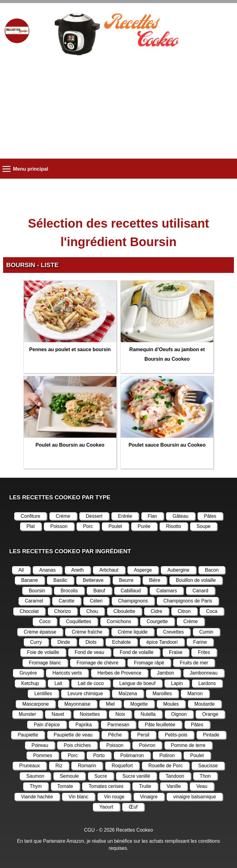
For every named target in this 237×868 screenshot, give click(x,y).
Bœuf (99, 591)
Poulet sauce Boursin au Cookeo (167, 445)
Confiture (30, 516)
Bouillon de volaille (196, 580)
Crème (63, 516)
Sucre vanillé (136, 776)
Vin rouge (114, 797)
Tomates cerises (106, 786)
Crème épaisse (40, 632)
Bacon (212, 570)
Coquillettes (79, 621)
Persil (143, 735)
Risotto (174, 526)
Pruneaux (29, 766)
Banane (30, 580)
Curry (36, 642)
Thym (36, 786)
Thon (205, 776)
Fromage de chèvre (97, 663)
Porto (99, 755)
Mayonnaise (77, 704)
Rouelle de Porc (166, 766)
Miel (110, 704)
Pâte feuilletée (160, 725)
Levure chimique (85, 694)
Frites (204, 652)
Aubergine (178, 570)
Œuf (133, 807)
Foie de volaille (43, 652)
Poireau (40, 745)
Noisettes (90, 714)
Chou (92, 611)
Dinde (64, 642)
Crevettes (174, 632)
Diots (91, 642)
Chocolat (29, 611)
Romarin (87, 766)
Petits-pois (176, 735)
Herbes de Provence (119, 673)
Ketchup (30, 683)
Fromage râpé (149, 663)
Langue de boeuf (137, 683)
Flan (152, 516)
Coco (45, 621)
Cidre (156, 611)
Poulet (115, 526)
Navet (58, 714)
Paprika (83, 725)
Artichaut (109, 570)
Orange (210, 714)
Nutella (148, 714)
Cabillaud (131, 591)
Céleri (96, 601)
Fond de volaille (137, 652)
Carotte (67, 601)
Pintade (211, 735)
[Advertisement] (118, 109)
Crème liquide (133, 632)
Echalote (121, 642)
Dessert (94, 516)
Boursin (37, 591)
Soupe (204, 526)
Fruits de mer (194, 663)
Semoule (69, 776)
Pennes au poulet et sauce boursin (70, 349)
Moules (171, 704)
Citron (184, 611)
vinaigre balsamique (195, 797)
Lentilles (43, 694)
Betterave (93, 580)
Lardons (207, 683)
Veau (202, 786)
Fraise (176, 652)
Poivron (147, 745)
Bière (155, 580)
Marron (195, 694)
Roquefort (122, 766)
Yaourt (106, 807)
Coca (212, 611)
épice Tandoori (162, 642)
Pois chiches (77, 745)
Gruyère (28, 673)
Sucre (101, 776)
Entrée (125, 516)
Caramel (34, 601)
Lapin (177, 683)
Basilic (60, 580)
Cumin (206, 632)
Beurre (126, 580)
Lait (58, 683)
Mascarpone (35, 704)
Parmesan (118, 725)
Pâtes (210, 516)
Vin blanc (78, 797)
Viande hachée (37, 797)
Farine (200, 642)
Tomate (65, 786)
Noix (120, 714)
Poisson (59, 526)
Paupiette (28, 735)
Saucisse (208, 766)
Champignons (133, 601)
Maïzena (128, 694)
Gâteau (180, 516)
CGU (89, 830)
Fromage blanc (45, 663)
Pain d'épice (47, 725)
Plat (31, 526)
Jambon (166, 673)
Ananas (47, 570)
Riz (59, 766)
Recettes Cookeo (135, 830)
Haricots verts (67, 673)
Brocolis (69, 591)
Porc (88, 526)
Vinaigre (149, 797)
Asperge (143, 570)
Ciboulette (124, 611)
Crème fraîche (87, 632)
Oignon (179, 714)
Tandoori (175, 776)
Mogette (139, 704)
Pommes (43, 755)
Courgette (157, 621)
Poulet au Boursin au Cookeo (70, 445)
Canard (200, 591)
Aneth (78, 570)
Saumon (35, 776)
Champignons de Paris (188, 601)
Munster (27, 714)
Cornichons (119, 621)
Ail (21, 570)
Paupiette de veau (73, 735)
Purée (144, 526)
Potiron (167, 755)
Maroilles (162, 694)
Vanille (174, 786)
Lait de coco (91, 683)
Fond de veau (89, 652)
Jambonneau (204, 673)
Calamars (166, 591)
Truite (145, 786)
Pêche (115, 735)
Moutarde (205, 704)
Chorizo (63, 611)
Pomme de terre (188, 745)
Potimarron (132, 755)
